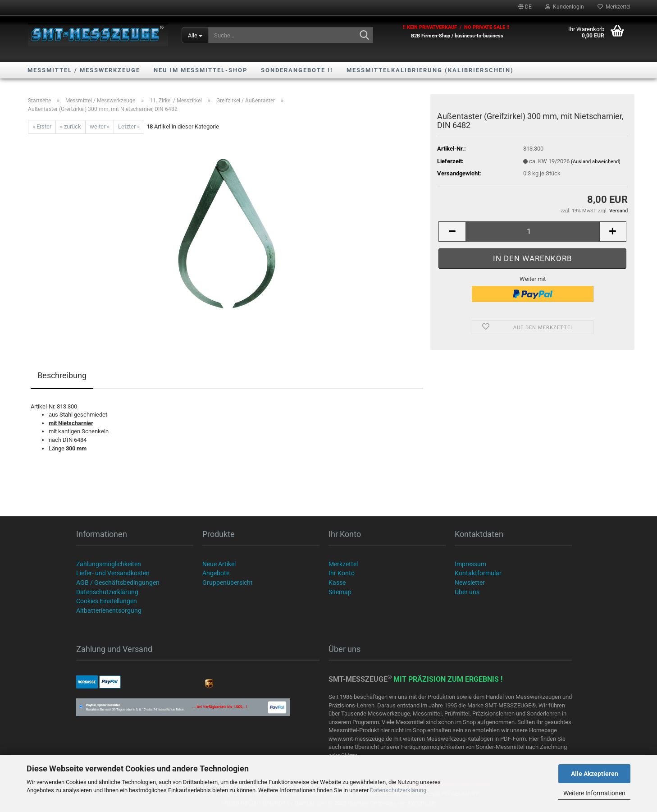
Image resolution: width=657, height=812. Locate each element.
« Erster (42, 126)
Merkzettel (614, 7)
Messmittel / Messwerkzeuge (84, 70)
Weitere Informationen (594, 793)
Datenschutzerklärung (398, 790)
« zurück (71, 126)
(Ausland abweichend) (596, 162)
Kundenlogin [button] (565, 7)
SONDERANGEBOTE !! (297, 70)
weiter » (100, 126)
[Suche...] (195, 35)
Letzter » (129, 126)
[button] (525, 7)
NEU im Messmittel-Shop (201, 70)
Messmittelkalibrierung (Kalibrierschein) (430, 70)
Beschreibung (62, 375)
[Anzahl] (532, 232)
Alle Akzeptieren (595, 774)
